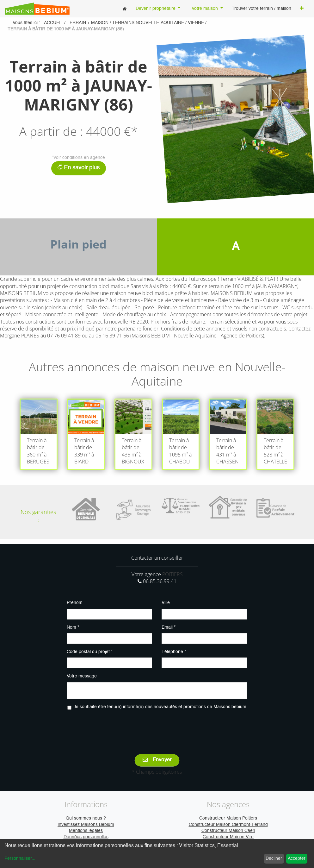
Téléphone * (174, 652)
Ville (166, 603)
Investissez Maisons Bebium (86, 825)
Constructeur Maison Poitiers (228, 818)
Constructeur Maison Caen (228, 831)
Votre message (82, 676)
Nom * (73, 627)
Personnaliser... (20, 859)
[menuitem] (125, 9)
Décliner (274, 859)
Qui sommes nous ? (86, 818)
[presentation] (157, 727)
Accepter (297, 859)
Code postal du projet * (90, 652)
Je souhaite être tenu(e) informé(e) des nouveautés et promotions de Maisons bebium (160, 707)
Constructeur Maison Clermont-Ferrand (228, 825)
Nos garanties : (38, 516)
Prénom (75, 603)
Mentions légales (86, 831)
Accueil (53, 23)
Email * (169, 627)
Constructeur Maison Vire (228, 837)
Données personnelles (86, 837)
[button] (302, 9)
